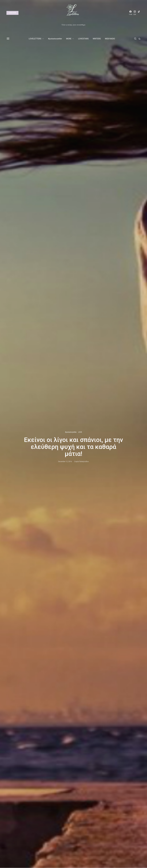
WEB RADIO (110, 39)
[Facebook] (130, 13)
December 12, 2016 (65, 462)
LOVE (80, 432)
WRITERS (97, 39)
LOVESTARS (83, 39)
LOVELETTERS (35, 39)
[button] (140, 39)
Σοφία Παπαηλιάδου (82, 462)
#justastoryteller (55, 39)
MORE (69, 39)
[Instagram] (135, 13)
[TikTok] (139, 13)
